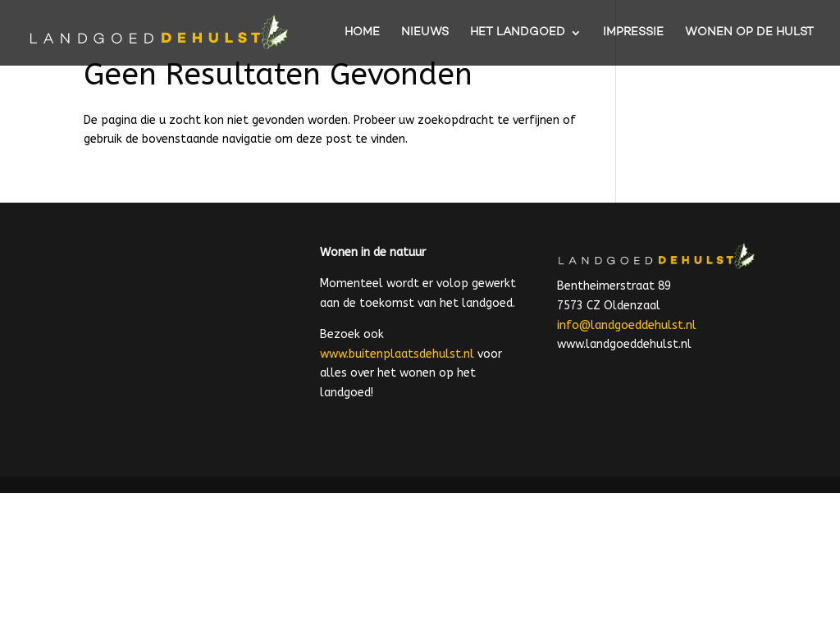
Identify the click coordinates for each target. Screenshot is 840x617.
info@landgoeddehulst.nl (627, 325)
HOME (362, 33)
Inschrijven (456, 534)
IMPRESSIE (633, 33)
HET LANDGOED (518, 33)
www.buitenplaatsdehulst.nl (397, 354)
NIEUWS (425, 33)
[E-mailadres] (455, 496)
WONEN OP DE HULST (749, 33)
